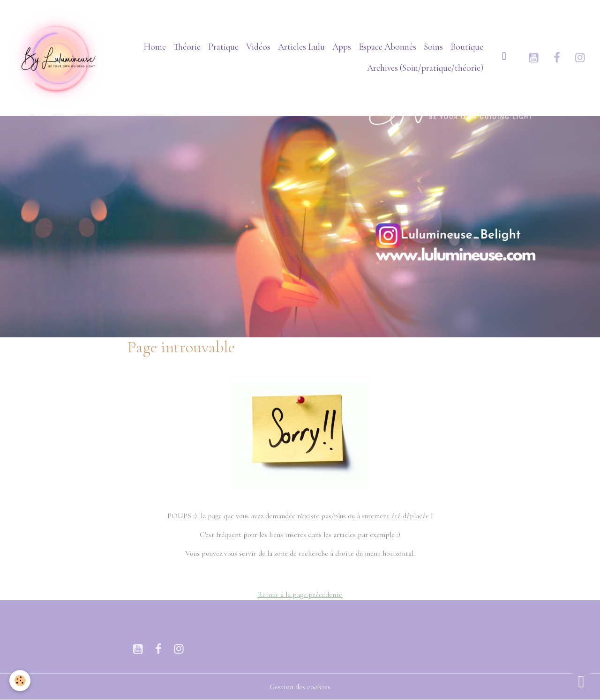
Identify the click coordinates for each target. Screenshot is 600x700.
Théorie (187, 47)
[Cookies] (20, 681)
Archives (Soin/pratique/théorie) (425, 68)
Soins (433, 47)
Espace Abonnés (387, 47)
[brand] (58, 58)
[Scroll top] (581, 681)
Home (155, 47)
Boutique (467, 47)
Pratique (223, 47)
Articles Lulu (301, 47)
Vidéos (258, 47)
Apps (342, 47)
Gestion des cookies (300, 687)
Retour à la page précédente (300, 595)
